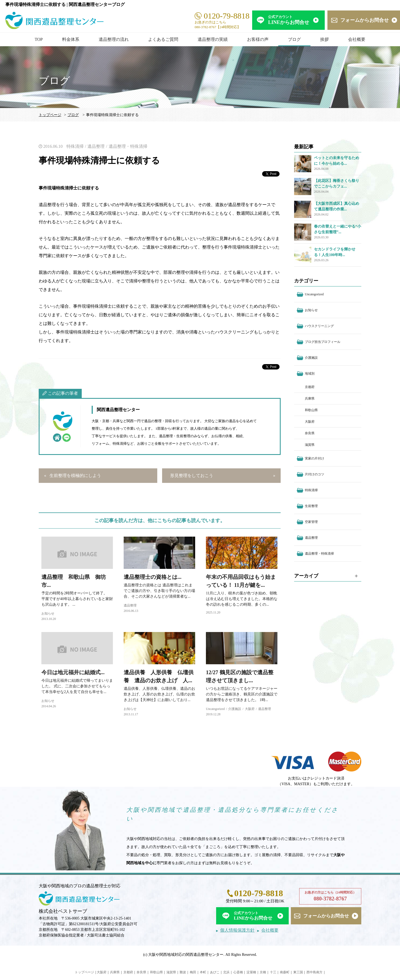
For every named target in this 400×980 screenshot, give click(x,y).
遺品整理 (96, 146)
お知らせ (48, 613)
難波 (183, 972)
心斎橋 (238, 972)
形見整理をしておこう (192, 475)
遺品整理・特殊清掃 (128, 146)
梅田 (193, 972)
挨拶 (324, 39)
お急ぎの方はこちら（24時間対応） (330, 896)
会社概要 (357, 39)
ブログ (294, 39)
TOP (39, 39)
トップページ (50, 115)
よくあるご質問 (163, 39)
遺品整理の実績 (213, 39)
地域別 (310, 374)
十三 (273, 972)
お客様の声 (258, 39)
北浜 (226, 972)
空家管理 (311, 522)
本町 (203, 972)
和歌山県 (311, 410)
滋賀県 (310, 445)
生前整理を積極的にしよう (75, 475)
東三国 (298, 972)
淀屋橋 (251, 972)
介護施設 (235, 709)
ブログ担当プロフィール (323, 342)
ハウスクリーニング (319, 326)
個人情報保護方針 (237, 930)
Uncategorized (215, 709)
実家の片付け (315, 458)
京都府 (310, 387)
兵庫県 (310, 399)
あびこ (215, 972)
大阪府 (250, 709)
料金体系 (71, 39)
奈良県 (310, 433)
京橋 (263, 972)
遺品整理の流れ (114, 39)
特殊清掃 (75, 146)
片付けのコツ (315, 474)
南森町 (285, 972)
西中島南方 (315, 972)
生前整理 (311, 506)
